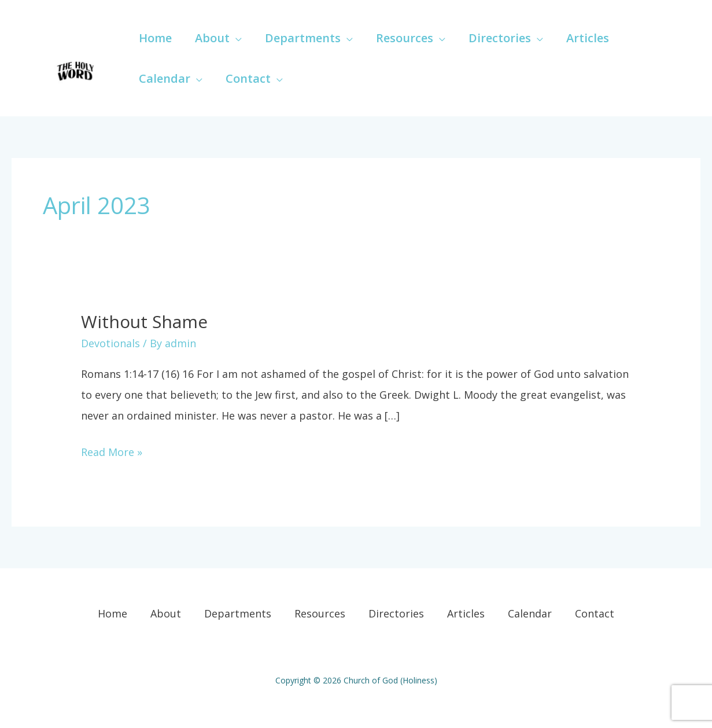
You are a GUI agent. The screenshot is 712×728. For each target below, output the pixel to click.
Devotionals (110, 343)
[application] (236, 38)
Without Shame (144, 321)
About (166, 613)
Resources (320, 613)
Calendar (530, 613)
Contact (595, 613)
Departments (238, 613)
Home (112, 613)
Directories (396, 613)
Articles (466, 613)
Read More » (112, 450)
